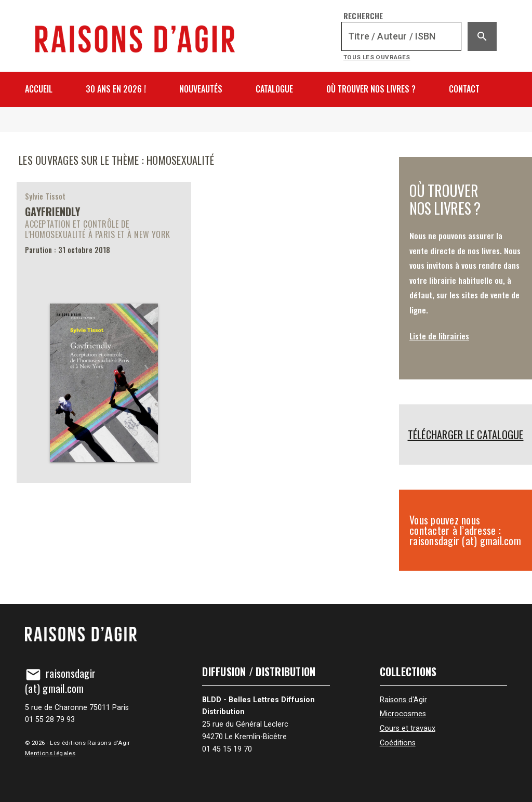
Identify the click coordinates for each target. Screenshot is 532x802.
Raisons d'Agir (403, 700)
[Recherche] (401, 36)
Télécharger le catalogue (466, 435)
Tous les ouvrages (377, 57)
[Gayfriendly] (104, 333)
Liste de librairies (439, 336)
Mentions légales (50, 753)
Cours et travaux (408, 728)
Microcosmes (403, 714)
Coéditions (398, 743)
